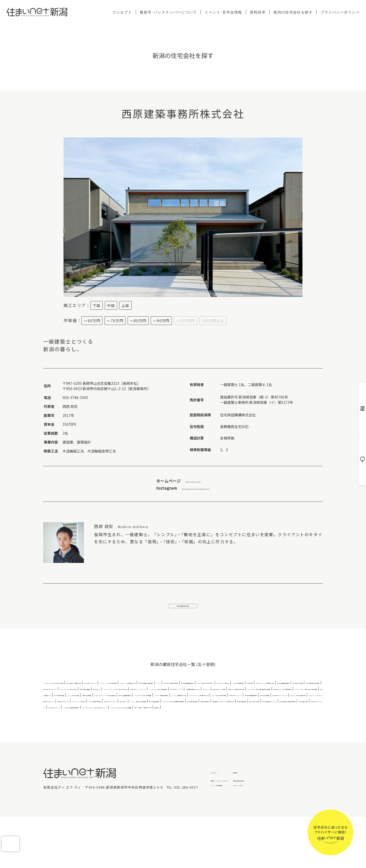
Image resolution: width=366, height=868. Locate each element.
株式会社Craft (81, 708)
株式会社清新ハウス (135, 720)
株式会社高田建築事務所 (62, 726)
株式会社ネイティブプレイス (188, 732)
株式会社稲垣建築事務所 (146, 696)
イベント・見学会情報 (229, 838)
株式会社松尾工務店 (140, 745)
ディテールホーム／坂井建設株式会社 (257, 726)
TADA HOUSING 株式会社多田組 (108, 726)
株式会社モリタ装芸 (300, 745)
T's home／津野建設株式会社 (203, 726)
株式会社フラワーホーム (202, 739)
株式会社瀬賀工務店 (169, 720)
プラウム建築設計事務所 (162, 739)
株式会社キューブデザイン (237, 702)
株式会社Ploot (235, 739)
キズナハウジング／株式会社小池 (285, 702)
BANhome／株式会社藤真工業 (236, 732)
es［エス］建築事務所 (278, 696)
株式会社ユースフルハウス (186, 751)
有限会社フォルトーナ (80, 739)
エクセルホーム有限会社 (240, 696)
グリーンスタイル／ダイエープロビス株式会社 (130, 708)
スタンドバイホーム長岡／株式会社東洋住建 (83, 720)
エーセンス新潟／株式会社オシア (193, 696)
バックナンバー (361, 408)
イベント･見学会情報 (223, 12)
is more (73, 696)
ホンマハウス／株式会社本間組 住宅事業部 (89, 745)
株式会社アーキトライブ (172, 690)
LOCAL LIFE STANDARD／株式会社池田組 (129, 757)
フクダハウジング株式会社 (120, 739)
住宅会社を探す (361, 461)
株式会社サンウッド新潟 (126, 714)
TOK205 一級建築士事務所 (156, 726)
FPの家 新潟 (308, 696)
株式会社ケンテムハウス (295, 708)
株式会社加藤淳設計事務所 (194, 702)
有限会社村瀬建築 (268, 745)
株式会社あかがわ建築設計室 (128, 690)
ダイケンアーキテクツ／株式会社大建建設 (287, 720)
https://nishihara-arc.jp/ (182, 481)
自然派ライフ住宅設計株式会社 (171, 714)
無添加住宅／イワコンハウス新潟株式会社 (220, 745)
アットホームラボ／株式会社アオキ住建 (73, 690)
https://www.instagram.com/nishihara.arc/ (196, 488)
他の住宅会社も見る (183, 610)
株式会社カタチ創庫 (155, 702)
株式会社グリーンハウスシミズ (191, 708)
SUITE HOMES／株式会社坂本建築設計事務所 (233, 714)
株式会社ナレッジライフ (75, 732)
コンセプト (122, 12)
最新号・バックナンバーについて (238, 830)
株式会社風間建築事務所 (119, 702)
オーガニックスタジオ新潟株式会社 (70, 702)
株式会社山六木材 (150, 751)
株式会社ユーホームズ (226, 751)
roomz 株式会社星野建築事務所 (271, 751)
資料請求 (258, 12)
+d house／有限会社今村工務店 (274, 739)
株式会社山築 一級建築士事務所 (109, 751)
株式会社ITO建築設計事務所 (103, 696)
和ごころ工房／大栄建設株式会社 (189, 757)
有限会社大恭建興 (239, 720)
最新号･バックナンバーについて (168, 12)
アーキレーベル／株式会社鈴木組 (218, 690)
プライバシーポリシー (340, 12)
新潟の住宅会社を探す (293, 12)
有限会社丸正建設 (171, 745)
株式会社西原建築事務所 (115, 732)
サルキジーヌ (94, 714)
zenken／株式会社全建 (204, 720)
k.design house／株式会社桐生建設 (246, 708)
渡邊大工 (224, 757)
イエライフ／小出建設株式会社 (270, 690)
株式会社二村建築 (150, 732)
